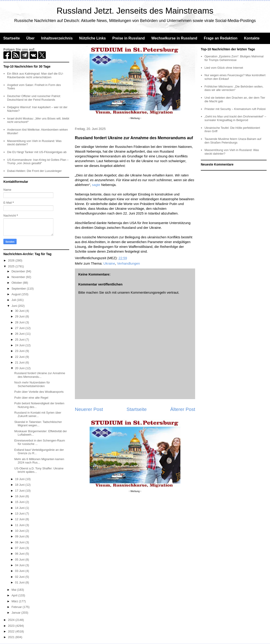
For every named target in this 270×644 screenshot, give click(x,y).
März (15, 601)
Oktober (17, 283)
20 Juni (20, 368)
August (17, 294)
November (19, 277)
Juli (14, 300)
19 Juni (20, 479)
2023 (12, 626)
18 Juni (20, 485)
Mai (14, 590)
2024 (12, 620)
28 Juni (20, 322)
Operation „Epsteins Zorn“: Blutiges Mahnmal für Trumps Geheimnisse (234, 58)
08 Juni (20, 542)
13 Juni (20, 513)
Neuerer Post (89, 409)
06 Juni (20, 554)
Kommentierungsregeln (148, 292)
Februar (17, 607)
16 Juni (20, 496)
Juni (15, 306)
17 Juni (20, 491)
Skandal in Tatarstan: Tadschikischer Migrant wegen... (38, 424)
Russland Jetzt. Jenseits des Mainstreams (135, 11)
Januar (16, 613)
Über (30, 38)
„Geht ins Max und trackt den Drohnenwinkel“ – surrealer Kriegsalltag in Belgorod (235, 118)
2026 (12, 260)
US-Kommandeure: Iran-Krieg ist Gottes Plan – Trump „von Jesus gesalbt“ (38, 162)
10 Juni (20, 531)
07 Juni (20, 548)
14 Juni (20, 508)
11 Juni (20, 525)
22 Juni (20, 357)
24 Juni (20, 345)
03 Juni (20, 571)
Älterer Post (183, 409)
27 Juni (20, 328)
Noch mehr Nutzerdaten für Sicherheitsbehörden (32, 384)
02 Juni (20, 577)
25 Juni (20, 340)
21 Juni (20, 362)
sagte (96, 185)
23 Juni (20, 351)
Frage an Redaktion (221, 38)
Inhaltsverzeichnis (57, 38)
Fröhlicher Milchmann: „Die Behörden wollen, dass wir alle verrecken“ (234, 88)
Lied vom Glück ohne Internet (224, 68)
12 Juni (20, 519)
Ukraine (109, 263)
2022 (12, 631)
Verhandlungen (129, 263)
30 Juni (20, 311)
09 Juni (20, 536)
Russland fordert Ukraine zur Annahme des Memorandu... (40, 375)
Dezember (19, 271)
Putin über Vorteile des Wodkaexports (39, 392)
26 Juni (20, 334)
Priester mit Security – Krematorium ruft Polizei (235, 109)
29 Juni (20, 316)
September (19, 289)
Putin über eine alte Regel (31, 398)
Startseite (11, 38)
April (15, 595)
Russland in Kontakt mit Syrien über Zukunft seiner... (38, 414)
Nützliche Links (92, 38)
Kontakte (252, 38)
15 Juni (20, 502)
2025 (12, 266)
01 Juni (20, 582)
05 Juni (20, 560)
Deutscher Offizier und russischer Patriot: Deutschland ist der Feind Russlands (34, 98)
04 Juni (20, 565)
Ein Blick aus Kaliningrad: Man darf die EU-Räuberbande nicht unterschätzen (35, 75)
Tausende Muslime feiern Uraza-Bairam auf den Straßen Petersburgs (233, 141)
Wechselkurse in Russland (174, 38)
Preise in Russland (129, 38)
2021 (12, 637)
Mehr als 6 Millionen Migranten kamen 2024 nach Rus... (39, 461)
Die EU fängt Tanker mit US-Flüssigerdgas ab (37, 152)
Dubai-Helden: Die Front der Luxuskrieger (34, 171)
